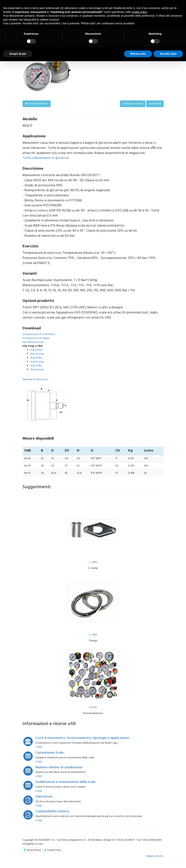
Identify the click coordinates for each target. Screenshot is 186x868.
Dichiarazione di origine (36, 338)
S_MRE (93, 562)
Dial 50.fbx (36, 358)
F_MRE (93, 635)
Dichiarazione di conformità (39, 334)
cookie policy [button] (139, 12)
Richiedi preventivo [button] (37, 104)
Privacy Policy (34, 850)
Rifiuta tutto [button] (138, 54)
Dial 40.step (37, 354)
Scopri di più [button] (18, 54)
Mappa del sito (155, 856)
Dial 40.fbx (37, 350)
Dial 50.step (37, 362)
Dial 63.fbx (36, 366)
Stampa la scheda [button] (133, 104)
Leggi (39, 747)
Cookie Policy (54, 850)
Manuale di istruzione (35, 379)
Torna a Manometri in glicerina (46, 158)
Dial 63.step (37, 370)
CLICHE (93, 707)
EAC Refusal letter (33, 342)
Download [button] (155, 104)
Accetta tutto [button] (168, 54)
